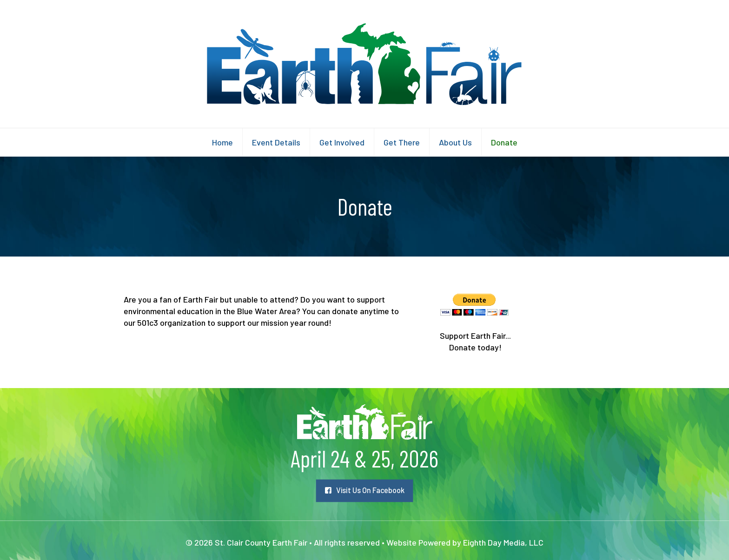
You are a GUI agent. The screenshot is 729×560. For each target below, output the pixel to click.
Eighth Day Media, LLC (503, 542)
